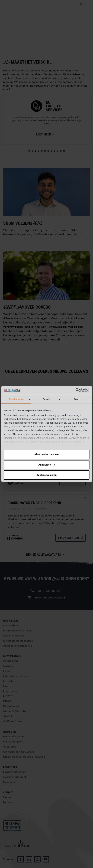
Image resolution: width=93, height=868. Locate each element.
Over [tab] (77, 399)
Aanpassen (47, 465)
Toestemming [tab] (16, 399)
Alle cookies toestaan (46, 454)
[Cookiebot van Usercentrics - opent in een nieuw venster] (75, 390)
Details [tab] (47, 399)
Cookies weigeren (47, 475)
